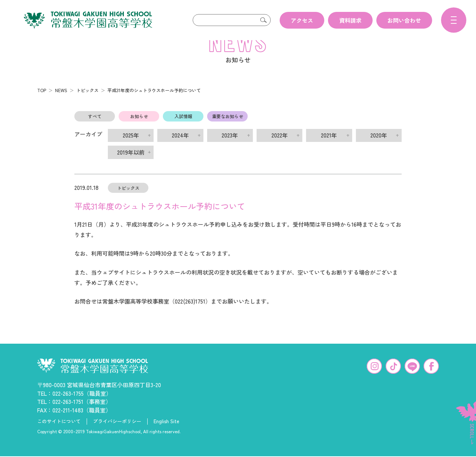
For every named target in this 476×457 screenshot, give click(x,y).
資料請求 (350, 20)
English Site (166, 433)
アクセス (302, 20)
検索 (263, 20)
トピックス (87, 102)
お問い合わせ (404, 20)
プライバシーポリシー (117, 433)
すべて (95, 128)
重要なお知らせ (228, 128)
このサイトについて (59, 433)
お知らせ (139, 128)
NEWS (61, 102)
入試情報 (183, 128)
